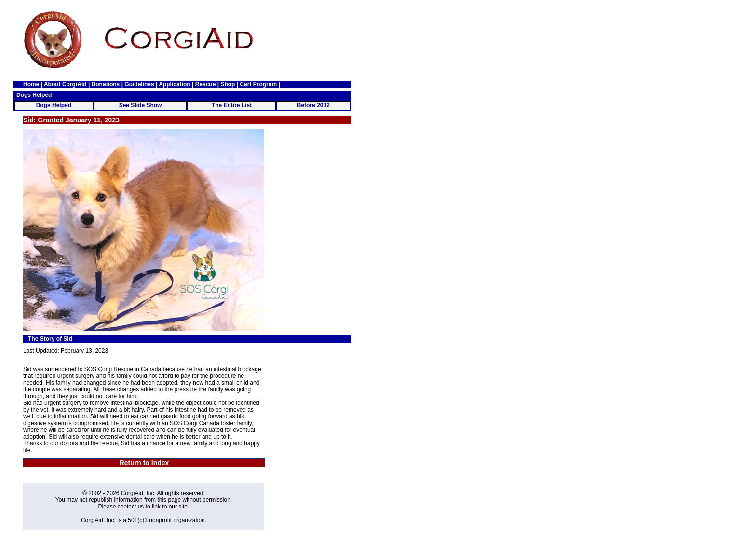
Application (174, 84)
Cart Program (258, 84)
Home (31, 84)
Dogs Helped (54, 105)
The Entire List (232, 105)
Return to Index (144, 463)
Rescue (206, 84)
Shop (228, 84)
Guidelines (139, 84)
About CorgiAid (65, 84)
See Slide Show (141, 105)
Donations (106, 84)
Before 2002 (313, 105)
